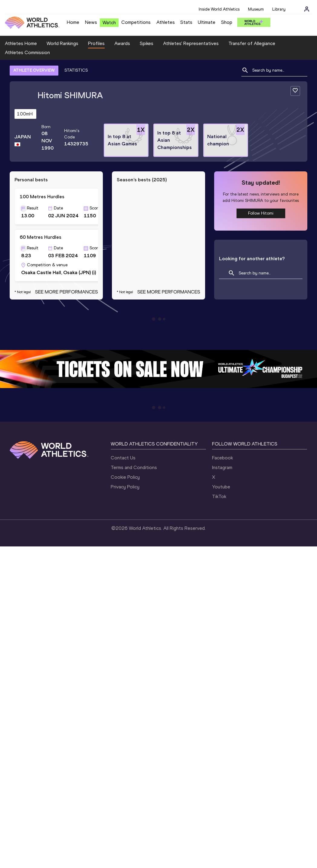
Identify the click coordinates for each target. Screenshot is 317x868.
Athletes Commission (27, 52)
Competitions (136, 22)
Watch (109, 23)
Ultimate (207, 22)
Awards (122, 43)
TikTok (219, 496)
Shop (227, 22)
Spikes (147, 43)
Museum (256, 9)
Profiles (96, 43)
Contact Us (123, 458)
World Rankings (62, 43)
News (91, 22)
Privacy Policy (125, 487)
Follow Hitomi (261, 213)
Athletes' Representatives (191, 43)
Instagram (222, 467)
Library (279, 9)
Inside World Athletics (219, 9)
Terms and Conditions (134, 467)
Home (73, 22)
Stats (186, 22)
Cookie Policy (125, 477)
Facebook (222, 458)
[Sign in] (307, 9)
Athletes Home (21, 43)
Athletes (166, 22)
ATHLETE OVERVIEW (34, 70)
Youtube (221, 487)
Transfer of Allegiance (252, 43)
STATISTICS (76, 70)
